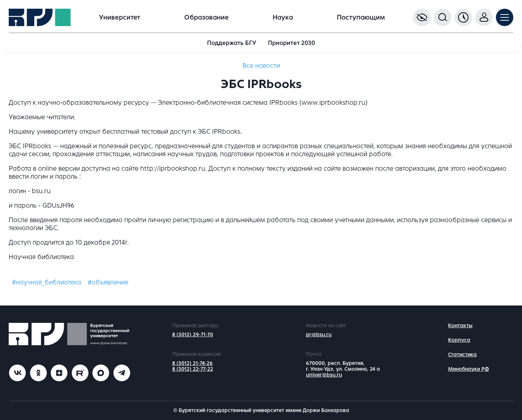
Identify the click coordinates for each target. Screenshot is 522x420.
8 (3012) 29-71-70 (193, 335)
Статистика (462, 355)
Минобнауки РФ (469, 369)
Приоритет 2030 (291, 43)
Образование (206, 17)
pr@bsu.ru (319, 335)
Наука (283, 17)
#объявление (108, 282)
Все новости (261, 66)
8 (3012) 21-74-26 (192, 363)
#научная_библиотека (47, 282)
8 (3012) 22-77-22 (193, 369)
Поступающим (361, 17)
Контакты (460, 326)
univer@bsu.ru (324, 375)
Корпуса (459, 340)
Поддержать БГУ (232, 43)
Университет (120, 17)
